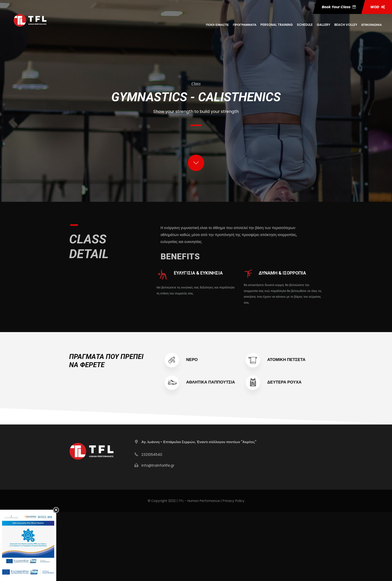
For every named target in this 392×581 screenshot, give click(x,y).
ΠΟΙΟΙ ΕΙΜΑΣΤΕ (217, 25)
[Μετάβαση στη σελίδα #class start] (196, 164)
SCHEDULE (305, 25)
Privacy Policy (233, 501)
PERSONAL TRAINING (277, 25)
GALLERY (323, 25)
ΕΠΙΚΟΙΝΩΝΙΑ (372, 25)
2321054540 (152, 455)
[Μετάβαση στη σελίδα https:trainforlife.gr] (30, 20)
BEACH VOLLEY (346, 25)
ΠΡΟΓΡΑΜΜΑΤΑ (245, 25)
